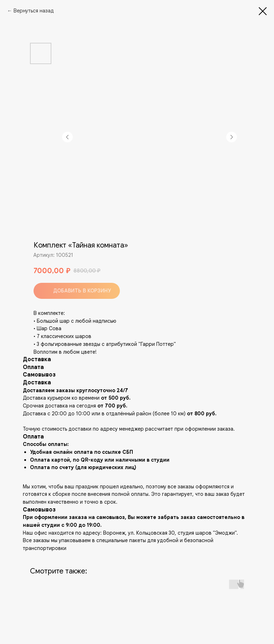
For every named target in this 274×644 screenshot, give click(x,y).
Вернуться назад (34, 11)
